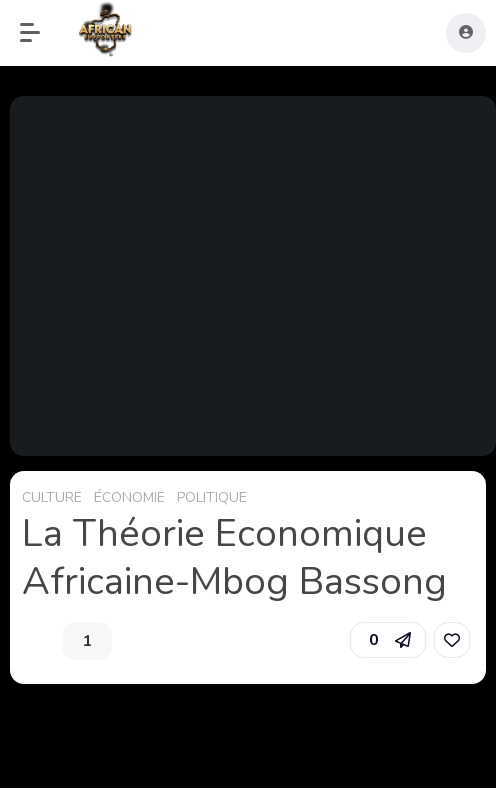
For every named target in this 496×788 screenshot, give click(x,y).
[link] (452, 640)
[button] (40, 33)
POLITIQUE (212, 497)
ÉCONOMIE (129, 497)
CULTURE (52, 497)
